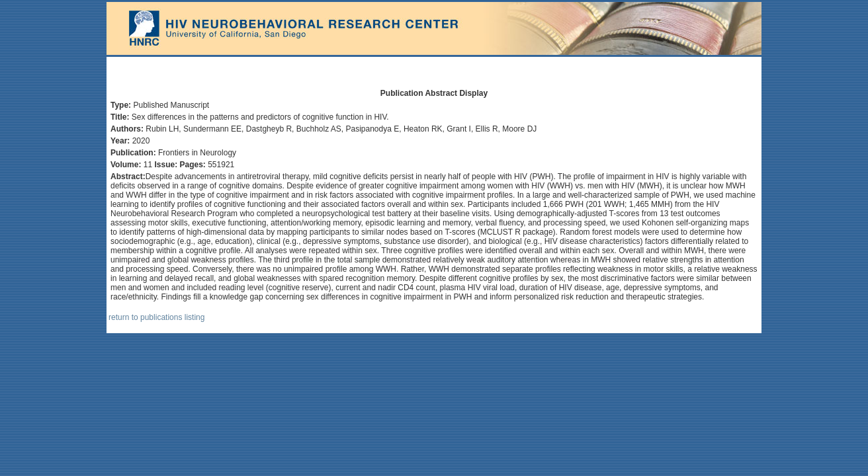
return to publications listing (156, 317)
